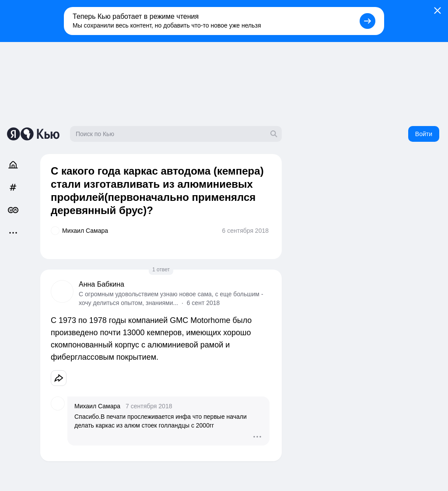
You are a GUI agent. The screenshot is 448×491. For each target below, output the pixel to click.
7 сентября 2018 (149, 406)
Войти (424, 134)
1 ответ (161, 270)
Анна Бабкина (101, 284)
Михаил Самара (97, 406)
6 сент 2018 (203, 303)
